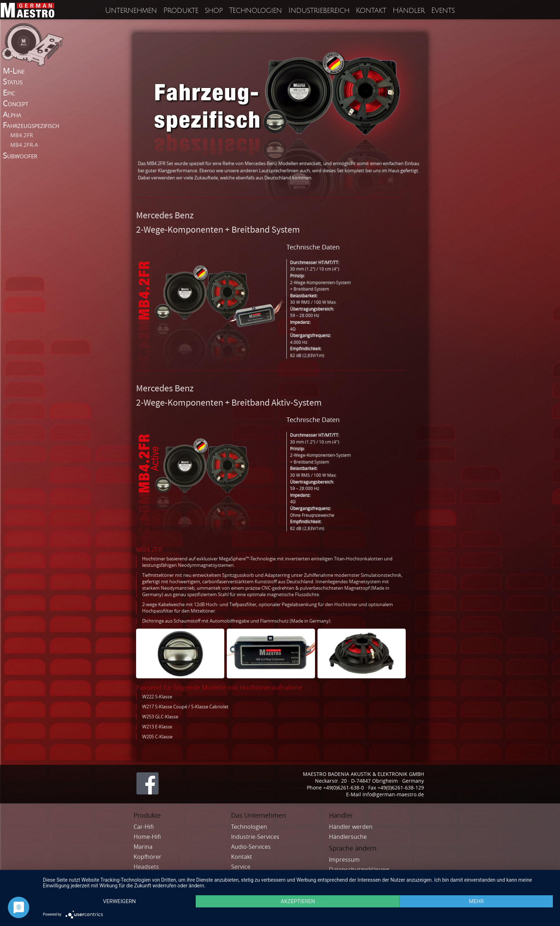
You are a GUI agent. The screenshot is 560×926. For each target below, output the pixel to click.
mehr (476, 901)
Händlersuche (348, 837)
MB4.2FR (22, 135)
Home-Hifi (148, 837)
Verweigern (119, 901)
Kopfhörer (148, 857)
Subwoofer (20, 155)
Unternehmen (131, 11)
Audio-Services (252, 847)
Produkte (181, 11)
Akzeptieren (298, 901)
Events (443, 11)
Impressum (344, 860)
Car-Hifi (144, 827)
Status (13, 81)
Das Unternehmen (259, 815)
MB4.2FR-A (24, 145)
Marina (144, 847)
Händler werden (351, 827)
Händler (409, 11)
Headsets (147, 867)
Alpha (12, 114)
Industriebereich (319, 11)
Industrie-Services (255, 837)
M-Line (14, 71)
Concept (16, 103)
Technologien (255, 11)
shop (214, 11)
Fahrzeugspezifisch (31, 125)
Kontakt (371, 11)
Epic (9, 92)
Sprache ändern (353, 848)
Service (241, 867)
